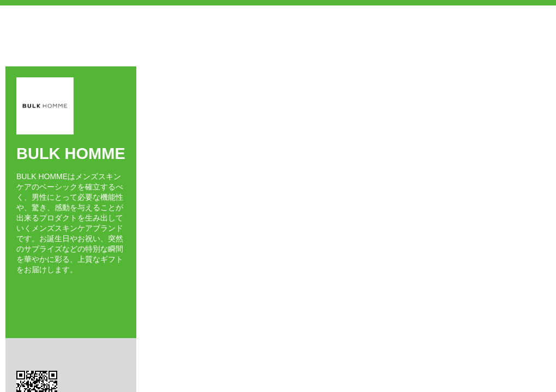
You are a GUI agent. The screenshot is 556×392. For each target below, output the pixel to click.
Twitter (35, 289)
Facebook (19, 289)
